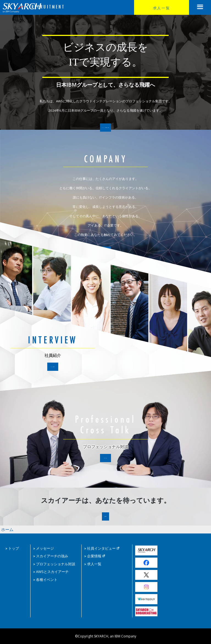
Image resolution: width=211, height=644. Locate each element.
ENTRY (106, 518)
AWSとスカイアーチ (50, 570)
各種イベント (45, 577)
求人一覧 (162, 8)
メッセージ (43, 548)
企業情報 (94, 555)
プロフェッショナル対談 (53, 562)
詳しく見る (53, 368)
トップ (12, 548)
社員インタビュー (101, 548)
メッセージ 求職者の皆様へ (105, 129)
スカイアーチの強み (49, 555)
